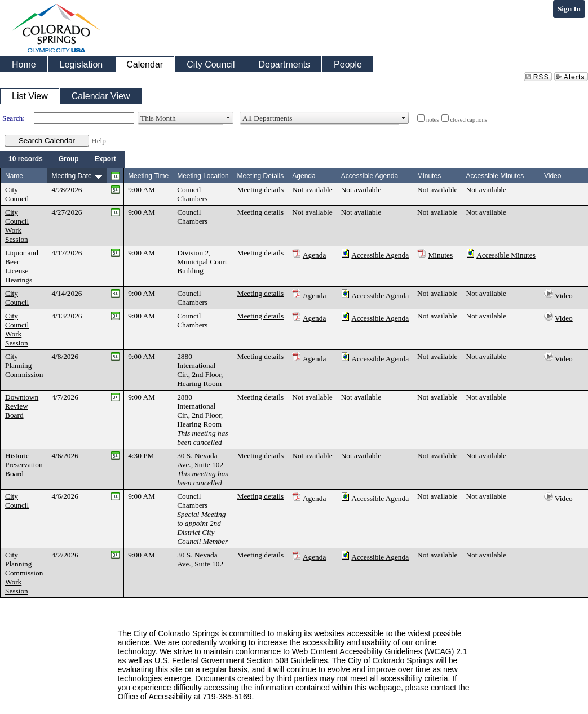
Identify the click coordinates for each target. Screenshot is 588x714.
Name (14, 176)
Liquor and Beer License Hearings (22, 266)
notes (433, 120)
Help (99, 141)
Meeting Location (203, 176)
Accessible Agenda (380, 255)
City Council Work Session (17, 226)
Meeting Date (71, 176)
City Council (17, 194)
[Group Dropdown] (69, 159)
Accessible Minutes (506, 255)
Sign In (569, 9)
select (228, 118)
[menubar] (62, 159)
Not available (312, 190)
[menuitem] (26, 159)
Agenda (314, 255)
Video (564, 296)
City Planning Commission (24, 365)
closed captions (469, 120)
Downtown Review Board (22, 406)
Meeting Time (148, 176)
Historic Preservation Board (24, 465)
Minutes (440, 255)
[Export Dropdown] (105, 159)
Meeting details (261, 190)
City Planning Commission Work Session (24, 573)
